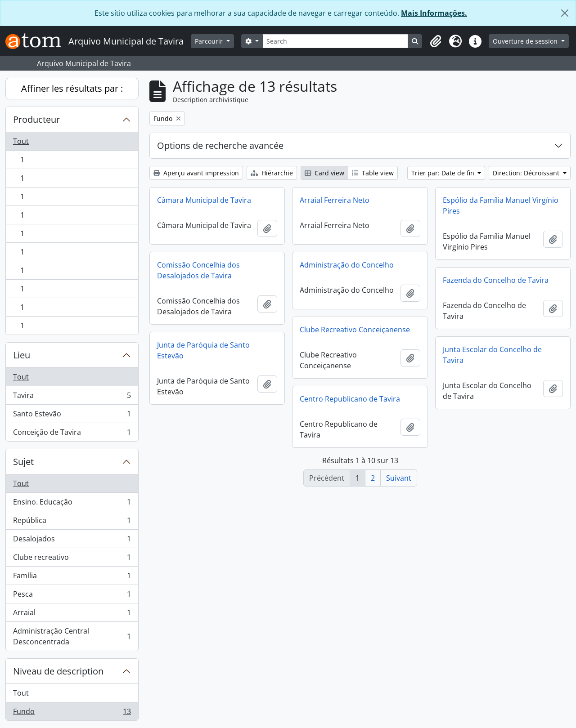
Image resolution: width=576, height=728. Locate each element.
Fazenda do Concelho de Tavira (496, 280)
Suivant (399, 478)
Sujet (23, 462)
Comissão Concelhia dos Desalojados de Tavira (198, 270)
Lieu (22, 355)
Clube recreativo (72, 559)
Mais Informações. (434, 13)
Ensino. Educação (72, 504)
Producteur (36, 119)
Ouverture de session (526, 41)
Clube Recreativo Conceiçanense (355, 330)
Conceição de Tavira (72, 434)
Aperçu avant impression (196, 173)
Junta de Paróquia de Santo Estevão (203, 350)
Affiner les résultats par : (72, 88)
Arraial (72, 614)
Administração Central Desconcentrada (72, 636)
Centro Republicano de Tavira (350, 399)
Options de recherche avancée (220, 145)
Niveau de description (58, 671)
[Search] (335, 41)
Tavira (72, 397)
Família (72, 578)
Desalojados (72, 541)
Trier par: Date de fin (444, 173)
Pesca (72, 596)
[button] (436, 41)
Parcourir (210, 41)
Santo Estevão (72, 416)
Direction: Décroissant (527, 173)
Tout (21, 141)
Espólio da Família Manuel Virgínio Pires (501, 205)
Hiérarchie (272, 173)
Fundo (72, 713)
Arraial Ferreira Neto (335, 200)
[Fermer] (565, 13)
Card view (324, 173)
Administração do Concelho (347, 265)
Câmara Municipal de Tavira (204, 200)
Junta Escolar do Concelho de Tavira (492, 355)
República (72, 522)
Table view (373, 173)
